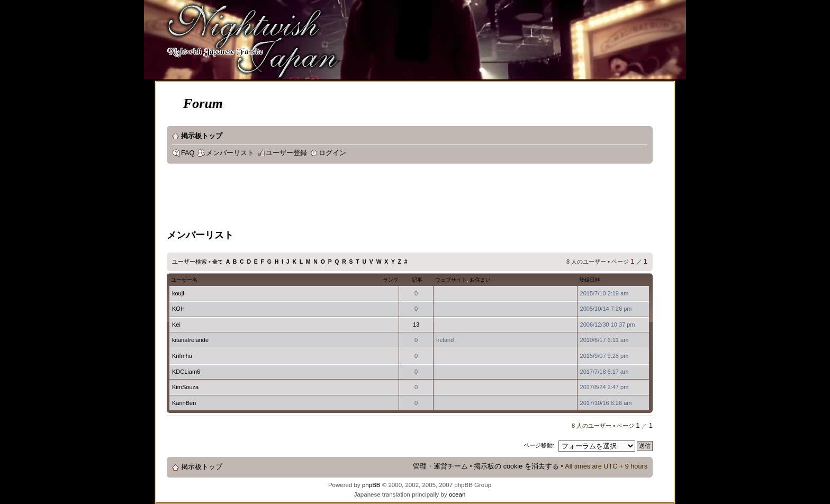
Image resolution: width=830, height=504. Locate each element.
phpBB (371, 485)
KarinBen (184, 403)
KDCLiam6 (186, 372)
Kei (176, 325)
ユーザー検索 (190, 262)
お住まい (480, 280)
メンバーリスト (230, 153)
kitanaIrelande (190, 340)
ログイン (332, 153)
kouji (178, 293)
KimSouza (185, 387)
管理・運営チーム (440, 466)
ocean (457, 494)
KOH (178, 309)
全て (218, 262)
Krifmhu (182, 356)
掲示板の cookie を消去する (516, 466)
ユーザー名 (184, 280)
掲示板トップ (202, 136)
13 (416, 325)
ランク (391, 280)
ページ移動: (539, 445)
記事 (417, 280)
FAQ (188, 153)
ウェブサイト (451, 280)
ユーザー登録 (286, 153)
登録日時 (590, 280)
